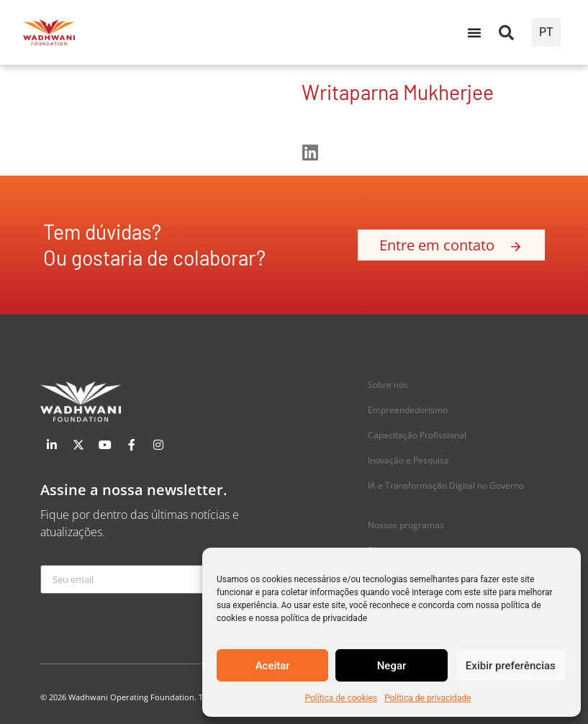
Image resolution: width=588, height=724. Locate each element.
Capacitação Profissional (417, 435)
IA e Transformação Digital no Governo (446, 485)
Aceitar (273, 666)
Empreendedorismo (408, 410)
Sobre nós (388, 385)
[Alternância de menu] (474, 32)
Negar (392, 666)
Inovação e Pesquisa (408, 460)
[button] (507, 32)
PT (546, 32)
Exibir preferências (511, 666)
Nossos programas (406, 525)
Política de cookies (341, 698)
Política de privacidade (428, 698)
